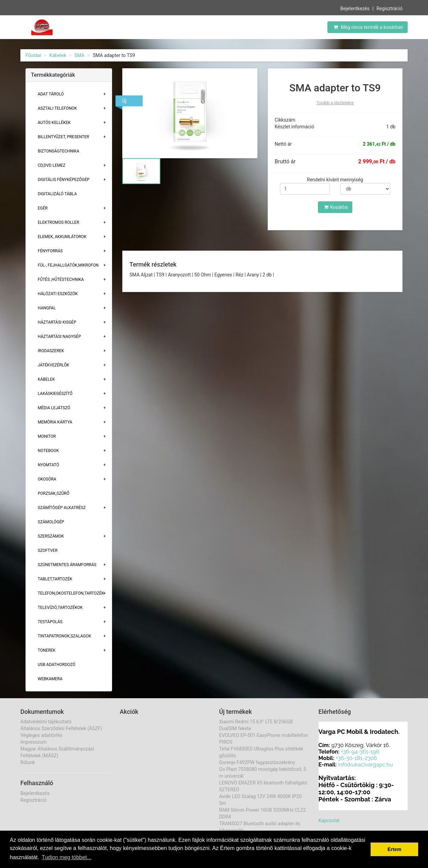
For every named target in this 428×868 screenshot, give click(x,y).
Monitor (47, 436)
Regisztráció (389, 8)
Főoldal (33, 55)
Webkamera (50, 679)
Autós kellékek (54, 123)
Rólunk (28, 762)
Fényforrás (50, 251)
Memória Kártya (55, 422)
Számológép (51, 522)
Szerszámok (51, 536)
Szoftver (48, 550)
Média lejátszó (54, 408)
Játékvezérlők (53, 365)
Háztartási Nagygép (59, 337)
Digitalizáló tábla (57, 194)
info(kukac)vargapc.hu (365, 765)
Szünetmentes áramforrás (67, 565)
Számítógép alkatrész (62, 508)
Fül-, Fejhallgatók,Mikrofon (68, 265)
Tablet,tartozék (55, 579)
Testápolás (50, 622)
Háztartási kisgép (57, 322)
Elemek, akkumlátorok (62, 237)
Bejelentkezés (355, 8)
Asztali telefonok (57, 108)
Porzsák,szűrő (53, 493)
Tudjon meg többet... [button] (67, 857)
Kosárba (336, 207)
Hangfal (47, 308)
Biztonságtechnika (58, 151)
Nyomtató (48, 465)
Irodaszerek (51, 351)
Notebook (48, 451)
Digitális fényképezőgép (64, 180)
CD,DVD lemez (51, 165)
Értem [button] (395, 849)
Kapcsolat (329, 820)
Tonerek (47, 650)
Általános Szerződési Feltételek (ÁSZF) (61, 728)
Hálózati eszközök (58, 294)
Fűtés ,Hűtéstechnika (61, 279)
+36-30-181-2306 (356, 758)
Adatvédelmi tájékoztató (46, 722)
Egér (43, 208)
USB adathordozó (57, 665)
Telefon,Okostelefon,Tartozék (71, 593)
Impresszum (33, 742)
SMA (79, 55)
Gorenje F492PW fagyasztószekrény (257, 762)
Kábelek (58, 55)
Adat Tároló (51, 94)
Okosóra (47, 479)
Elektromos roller (58, 222)
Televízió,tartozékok (60, 608)
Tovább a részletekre (335, 103)
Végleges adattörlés (41, 735)
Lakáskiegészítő (55, 394)
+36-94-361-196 (360, 752)
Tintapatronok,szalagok (64, 636)
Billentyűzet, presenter (63, 137)
